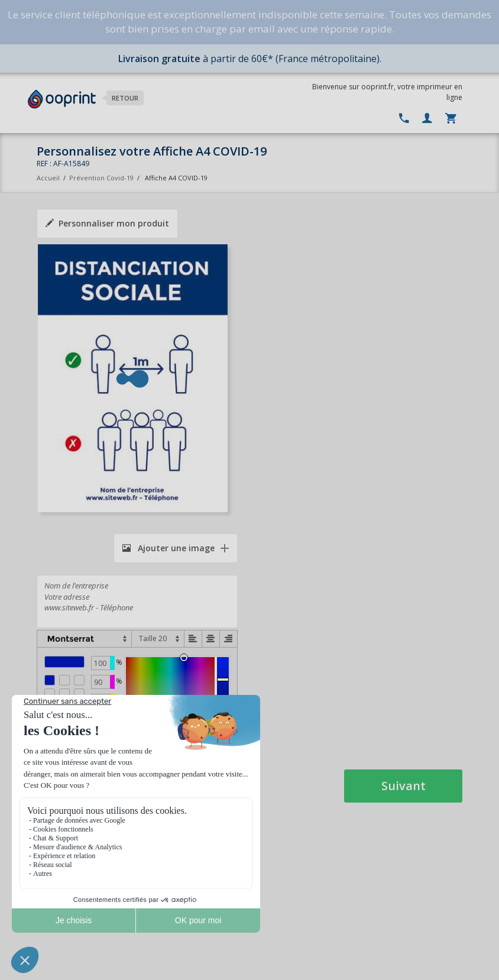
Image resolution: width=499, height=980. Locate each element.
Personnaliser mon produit (107, 223)
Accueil (48, 178)
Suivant (404, 786)
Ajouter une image (169, 548)
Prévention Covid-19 (101, 178)
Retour (125, 98)
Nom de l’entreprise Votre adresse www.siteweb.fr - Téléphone (137, 601)
